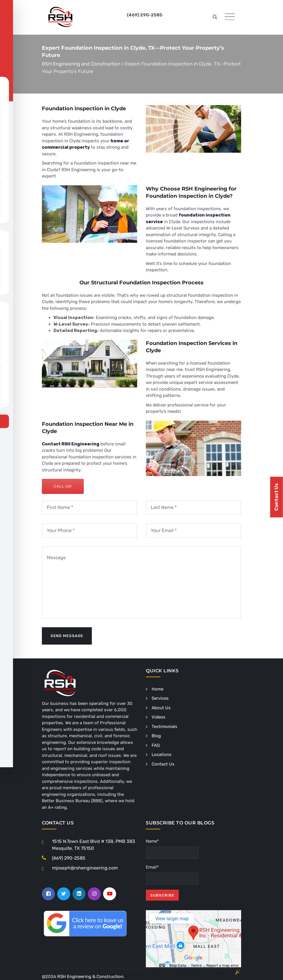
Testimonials (164, 727)
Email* (172, 875)
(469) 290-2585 (69, 858)
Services (160, 698)
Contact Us (163, 764)
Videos (159, 717)
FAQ (156, 745)
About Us (161, 708)
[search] (215, 17)
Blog (156, 736)
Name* (172, 849)
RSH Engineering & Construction (90, 977)
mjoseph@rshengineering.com (85, 868)
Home (158, 689)
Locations (162, 755)
